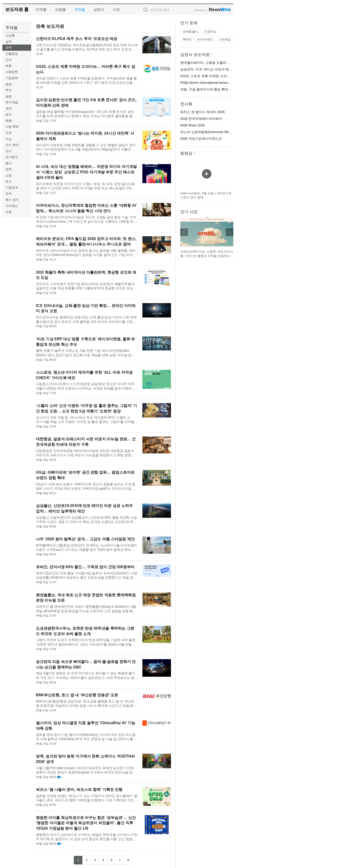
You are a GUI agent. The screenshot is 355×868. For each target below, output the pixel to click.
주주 (9, 194)
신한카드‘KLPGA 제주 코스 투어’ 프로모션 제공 (77, 39)
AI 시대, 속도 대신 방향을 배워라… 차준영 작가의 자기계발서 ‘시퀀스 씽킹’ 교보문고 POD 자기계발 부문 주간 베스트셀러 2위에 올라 (86, 172)
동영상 (186, 153)
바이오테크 (205, 39)
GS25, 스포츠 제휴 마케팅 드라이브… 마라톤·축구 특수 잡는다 (227, 76)
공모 (9, 114)
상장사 (99, 9)
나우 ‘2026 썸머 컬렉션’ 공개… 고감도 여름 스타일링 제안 (85, 539)
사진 (116, 9)
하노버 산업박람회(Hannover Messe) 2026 (212, 132)
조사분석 (12, 157)
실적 (9, 42)
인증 (9, 212)
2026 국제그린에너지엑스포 (201, 139)
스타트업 (225, 39)
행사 (9, 163)
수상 (9, 139)
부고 (9, 182)
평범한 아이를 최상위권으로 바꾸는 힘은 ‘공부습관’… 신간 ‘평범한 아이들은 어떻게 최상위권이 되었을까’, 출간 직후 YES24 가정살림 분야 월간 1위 (86, 823)
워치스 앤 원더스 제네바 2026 (202, 112)
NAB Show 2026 (192, 125)
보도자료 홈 (17, 9)
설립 (9, 96)
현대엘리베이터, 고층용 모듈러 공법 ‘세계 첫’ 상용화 (219, 63)
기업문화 (12, 78)
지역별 (41, 9)
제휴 (9, 66)
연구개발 (12, 102)
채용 (9, 121)
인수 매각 (12, 145)
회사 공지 (12, 200)
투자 (9, 90)
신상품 (10, 35)
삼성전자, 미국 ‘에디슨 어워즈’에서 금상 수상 (214, 69)
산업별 (60, 9)
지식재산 (12, 206)
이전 (184, 232)
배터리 (187, 39)
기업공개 (12, 188)
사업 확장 (12, 127)
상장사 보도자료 (195, 55)
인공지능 (210, 32)
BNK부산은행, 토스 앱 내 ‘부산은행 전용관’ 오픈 (77, 695)
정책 (9, 169)
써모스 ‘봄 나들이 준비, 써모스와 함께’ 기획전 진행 (79, 790)
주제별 (80, 9)
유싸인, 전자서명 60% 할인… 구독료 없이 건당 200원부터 (85, 567)
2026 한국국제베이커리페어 (201, 119)
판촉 (9, 48)
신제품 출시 (190, 32)
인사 (9, 60)
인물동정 (12, 54)
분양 (9, 84)
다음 (230, 232)
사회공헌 (12, 72)
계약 (9, 108)
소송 (9, 175)
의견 (9, 133)
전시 (9, 151)
